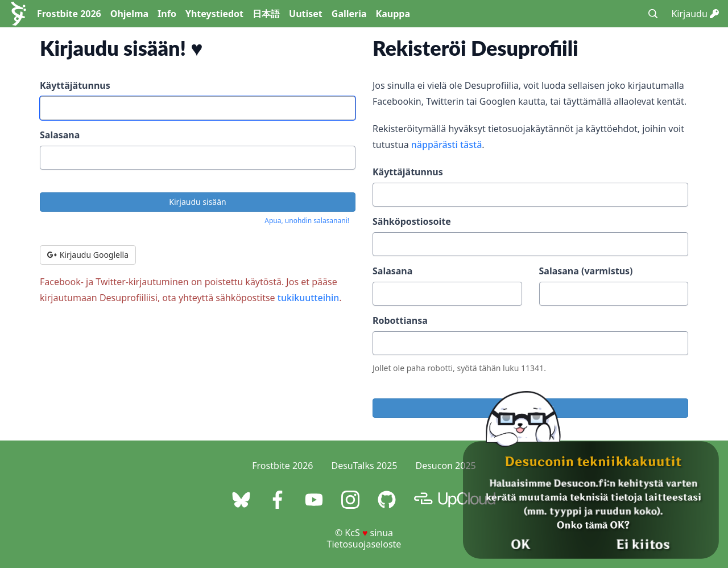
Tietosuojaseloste (364, 544)
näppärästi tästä (447, 145)
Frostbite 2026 (69, 14)
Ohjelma (129, 14)
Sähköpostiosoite (412, 221)
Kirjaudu (695, 14)
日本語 (266, 14)
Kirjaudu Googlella (88, 255)
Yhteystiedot (214, 14)
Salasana (60, 135)
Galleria (349, 14)
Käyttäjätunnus (75, 85)
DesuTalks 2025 (365, 466)
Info (167, 14)
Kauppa (393, 14)
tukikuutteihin (309, 298)
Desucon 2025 (445, 466)
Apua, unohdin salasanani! (307, 221)
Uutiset (306, 14)
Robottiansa (400, 320)
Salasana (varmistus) (586, 271)
